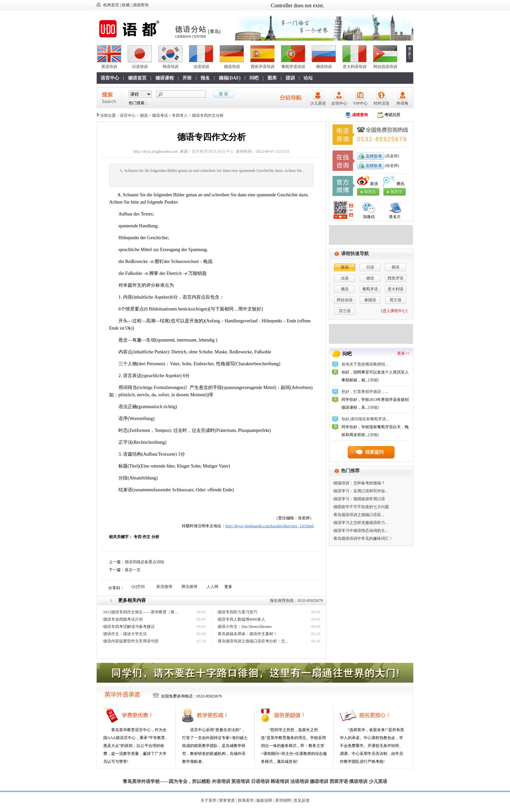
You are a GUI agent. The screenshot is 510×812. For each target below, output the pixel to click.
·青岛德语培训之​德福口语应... (358, 515)
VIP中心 (360, 103)
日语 (370, 267)
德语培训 (232, 67)
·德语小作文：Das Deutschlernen (244, 627)
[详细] (373, 380)
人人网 (212, 587)
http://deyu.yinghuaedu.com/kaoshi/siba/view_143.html (270, 526)
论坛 (308, 78)
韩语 (396, 267)
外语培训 (221, 781)
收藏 (126, 5)
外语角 (402, 103)
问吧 (254, 78)
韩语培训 (171, 67)
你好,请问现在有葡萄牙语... (365, 419)
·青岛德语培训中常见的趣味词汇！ (363, 538)
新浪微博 (164, 587)
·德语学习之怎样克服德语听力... (360, 523)
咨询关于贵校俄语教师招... (365, 364)
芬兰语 (345, 311)
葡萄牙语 (370, 289)
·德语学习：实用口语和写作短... (360, 491)
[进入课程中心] (394, 311)
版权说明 (264, 800)
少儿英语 (318, 103)
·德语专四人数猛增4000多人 (241, 619)
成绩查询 (141, 5)
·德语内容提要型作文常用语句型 (130, 641)
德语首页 (137, 78)
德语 (144, 115)
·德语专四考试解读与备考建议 (128, 627)
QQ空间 (138, 587)
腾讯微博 (189, 587)
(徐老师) (391, 166)
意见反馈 (302, 800)
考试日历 (392, 115)
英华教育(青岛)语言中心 (213, 151)
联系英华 (246, 800)
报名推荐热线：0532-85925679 (296, 601)
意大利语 (396, 289)
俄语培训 (324, 67)
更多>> (403, 353)
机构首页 (111, 5)
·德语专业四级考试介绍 (123, 619)
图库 (272, 78)
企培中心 (339, 103)
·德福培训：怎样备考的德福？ (359, 483)
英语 (345, 267)
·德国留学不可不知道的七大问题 (361, 507)
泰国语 (370, 300)
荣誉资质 (227, 800)
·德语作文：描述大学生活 (125, 634)
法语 (345, 278)
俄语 (345, 289)
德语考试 (160, 115)
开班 (187, 78)
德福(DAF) (230, 78)
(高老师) (391, 156)
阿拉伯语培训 (385, 67)
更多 (410, 51)
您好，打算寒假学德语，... (365, 392)
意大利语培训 (355, 67)
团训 (290, 78)
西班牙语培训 (263, 67)
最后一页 (133, 570)
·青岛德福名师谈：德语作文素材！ (247, 634)
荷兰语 (396, 300)
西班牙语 (396, 278)
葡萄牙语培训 (293, 67)
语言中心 (110, 78)
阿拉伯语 (345, 300)
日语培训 (140, 67)
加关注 (396, 192)
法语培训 (201, 67)
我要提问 (374, 452)
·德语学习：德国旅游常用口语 (359, 499)
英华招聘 (283, 800)
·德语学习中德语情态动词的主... (360, 531)
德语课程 (165, 78)
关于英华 (208, 800)
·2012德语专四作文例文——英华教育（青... (140, 612)
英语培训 (109, 67)
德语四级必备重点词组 (144, 562)
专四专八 (180, 115)
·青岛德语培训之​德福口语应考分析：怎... (252, 641)
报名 (205, 78)
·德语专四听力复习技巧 (237, 612)
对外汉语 (381, 103)
